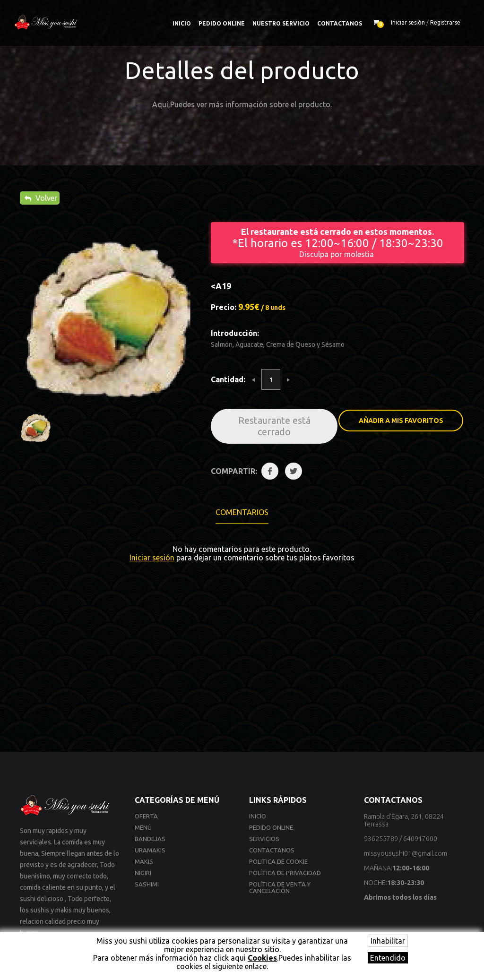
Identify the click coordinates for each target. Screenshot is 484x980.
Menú (143, 827)
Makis (144, 861)
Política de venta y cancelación (280, 887)
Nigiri (143, 873)
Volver (41, 198)
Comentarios (242, 512)
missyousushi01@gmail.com (406, 853)
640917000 (420, 839)
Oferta (146, 816)
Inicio (182, 23)
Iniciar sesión (408, 22)
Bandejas (150, 839)
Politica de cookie (278, 861)
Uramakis (150, 850)
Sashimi (147, 884)
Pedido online (222, 23)
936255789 (381, 839)
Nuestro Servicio (281, 23)
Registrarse (445, 22)
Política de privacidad (285, 873)
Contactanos (340, 23)
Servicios (264, 839)
